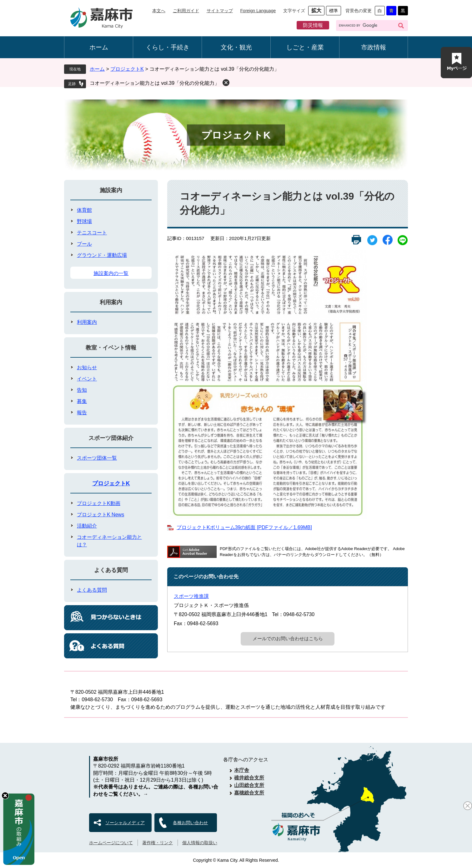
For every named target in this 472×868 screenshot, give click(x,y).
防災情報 (313, 25)
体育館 (84, 210)
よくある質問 (111, 570)
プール (84, 244)
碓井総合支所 (249, 778)
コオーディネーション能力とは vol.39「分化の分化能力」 (155, 83)
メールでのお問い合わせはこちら (288, 638)
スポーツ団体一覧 (97, 458)
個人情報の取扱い (200, 843)
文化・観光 (236, 47)
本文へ (159, 11)
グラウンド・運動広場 (102, 255)
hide (5, 796)
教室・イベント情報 (111, 348)
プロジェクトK (127, 69)
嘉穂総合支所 (249, 793)
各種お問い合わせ (190, 823)
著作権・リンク (158, 843)
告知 (82, 390)
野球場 (84, 221)
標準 (334, 11)
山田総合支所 (249, 785)
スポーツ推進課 (191, 596)
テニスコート (92, 233)
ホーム (99, 47)
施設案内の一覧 (111, 273)
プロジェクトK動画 (99, 503)
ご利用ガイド (186, 11)
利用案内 (111, 302)
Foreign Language (258, 11)
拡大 (316, 10)
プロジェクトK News (100, 515)
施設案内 (111, 190)
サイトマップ (220, 11)
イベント (87, 379)
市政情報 (374, 47)
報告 (82, 413)
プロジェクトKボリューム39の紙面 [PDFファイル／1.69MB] (244, 527)
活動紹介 (87, 526)
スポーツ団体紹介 (111, 438)
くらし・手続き (168, 47)
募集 (82, 401)
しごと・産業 (305, 47)
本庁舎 (242, 770)
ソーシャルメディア (125, 823)
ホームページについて (111, 843)
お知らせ (87, 368)
